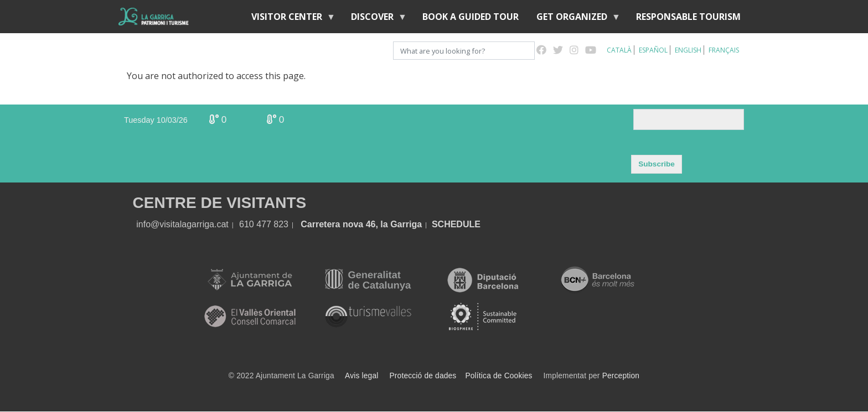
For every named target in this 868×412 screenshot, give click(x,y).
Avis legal (361, 376)
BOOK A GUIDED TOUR (471, 17)
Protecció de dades (423, 376)
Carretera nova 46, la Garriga (361, 224)
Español (653, 50)
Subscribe (657, 164)
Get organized (574, 19)
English (688, 50)
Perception (621, 376)
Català (619, 50)
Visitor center (289, 19)
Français (724, 50)
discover (374, 19)
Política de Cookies (498, 376)
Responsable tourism (688, 17)
